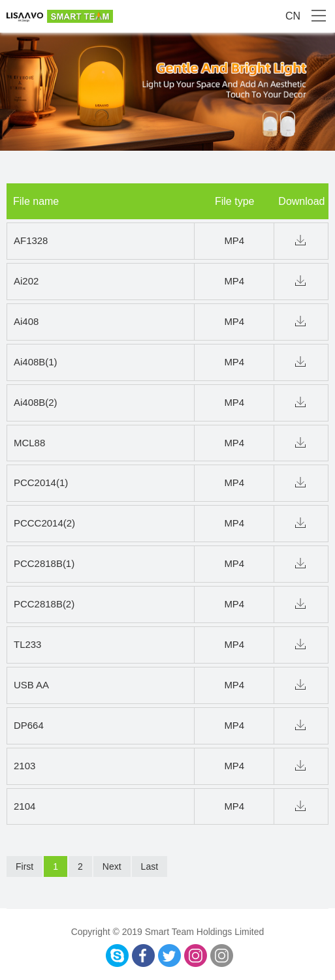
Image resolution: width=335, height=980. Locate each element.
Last (150, 868)
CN (293, 16)
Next (112, 868)
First (24, 868)
